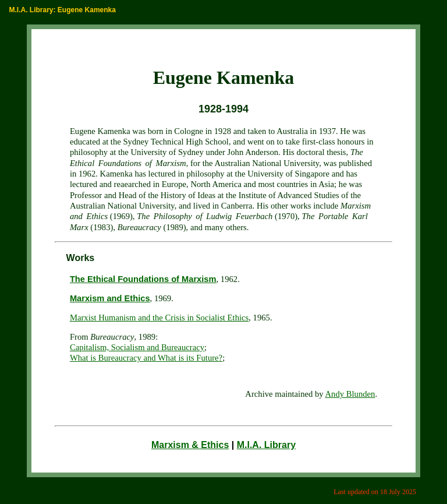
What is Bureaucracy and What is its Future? (146, 358)
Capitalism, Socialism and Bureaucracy (137, 347)
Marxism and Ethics (110, 298)
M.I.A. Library (266, 445)
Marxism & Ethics (190, 445)
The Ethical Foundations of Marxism (143, 279)
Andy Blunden (350, 394)
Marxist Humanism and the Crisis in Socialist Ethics (159, 318)
